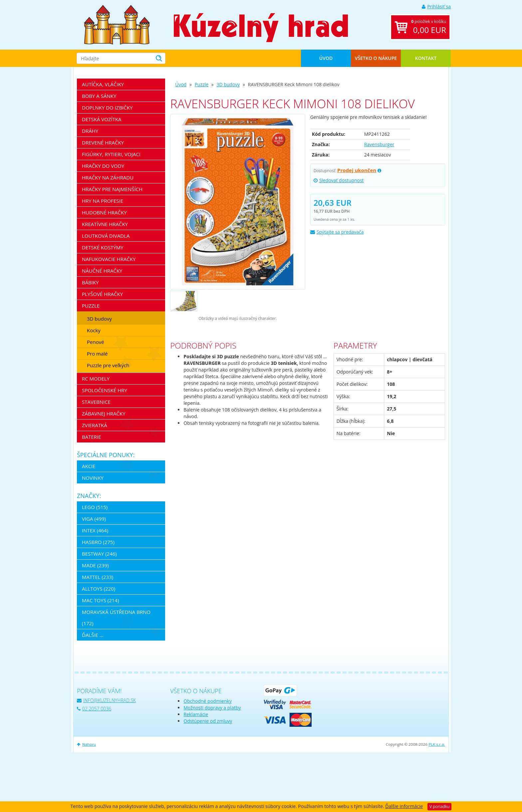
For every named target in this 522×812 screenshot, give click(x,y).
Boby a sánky (99, 96)
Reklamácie (196, 714)
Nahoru (86, 744)
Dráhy (90, 131)
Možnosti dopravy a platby (212, 708)
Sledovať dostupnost (339, 180)
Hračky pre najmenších (112, 189)
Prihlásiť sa (436, 6)
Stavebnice (96, 402)
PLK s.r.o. (437, 744)
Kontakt (426, 58)
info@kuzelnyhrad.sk (106, 700)
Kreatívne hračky (105, 224)
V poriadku (439, 807)
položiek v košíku (429, 27)
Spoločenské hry (105, 390)
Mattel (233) (98, 577)
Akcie (89, 466)
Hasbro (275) (98, 542)
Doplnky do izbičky (107, 108)
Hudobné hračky (104, 212)
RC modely (96, 379)
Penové (96, 342)
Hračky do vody (103, 166)
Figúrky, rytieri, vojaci (111, 154)
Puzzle (202, 84)
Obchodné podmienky (208, 701)
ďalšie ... (93, 635)
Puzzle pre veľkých (108, 365)
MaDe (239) (95, 565)
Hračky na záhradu (108, 177)
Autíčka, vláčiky (103, 84)
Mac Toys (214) (100, 600)
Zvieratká (95, 425)
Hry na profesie (103, 201)
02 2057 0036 (94, 709)
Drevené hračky (103, 142)
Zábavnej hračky (104, 413)
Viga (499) (94, 519)
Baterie (92, 437)
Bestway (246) (99, 554)
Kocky (94, 330)
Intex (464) (95, 530)
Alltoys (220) (99, 589)
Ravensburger (379, 144)
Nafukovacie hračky (109, 259)
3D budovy (228, 84)
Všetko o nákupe (376, 58)
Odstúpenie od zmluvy (208, 721)
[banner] (117, 24)
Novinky (93, 478)
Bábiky (90, 282)
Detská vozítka (102, 119)
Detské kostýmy (103, 247)
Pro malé (97, 354)
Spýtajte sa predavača (337, 232)
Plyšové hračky (102, 294)
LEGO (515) (95, 507)
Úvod (326, 58)
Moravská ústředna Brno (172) (116, 618)
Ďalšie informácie (404, 806)
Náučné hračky (102, 271)
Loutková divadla (106, 236)
